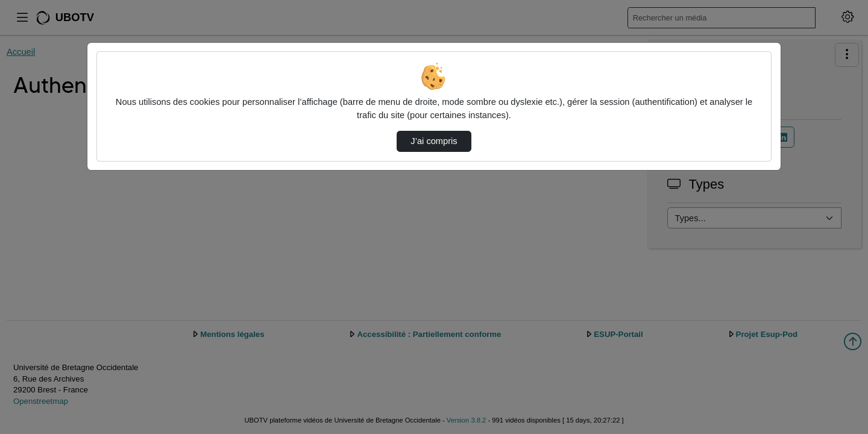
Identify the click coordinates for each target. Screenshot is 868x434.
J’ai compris (434, 141)
